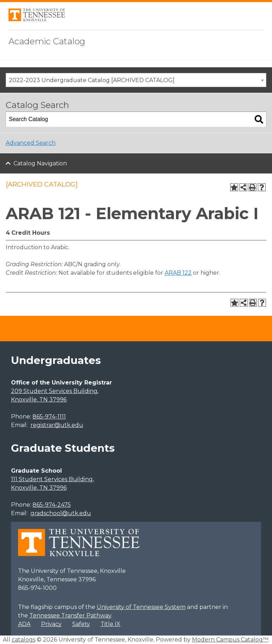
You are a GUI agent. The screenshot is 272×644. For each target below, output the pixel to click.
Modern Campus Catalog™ (230, 640)
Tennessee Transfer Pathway (70, 615)
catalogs (24, 640)
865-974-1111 (49, 417)
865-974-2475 (52, 505)
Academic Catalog (47, 41)
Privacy (51, 624)
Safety (81, 624)
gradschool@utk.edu (61, 513)
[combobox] (136, 80)
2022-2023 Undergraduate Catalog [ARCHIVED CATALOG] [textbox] (92, 80)
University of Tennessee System (141, 607)
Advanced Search (31, 143)
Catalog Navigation (40, 163)
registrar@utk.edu (57, 425)
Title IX (110, 624)
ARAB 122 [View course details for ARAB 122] (178, 273)
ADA (24, 624)
